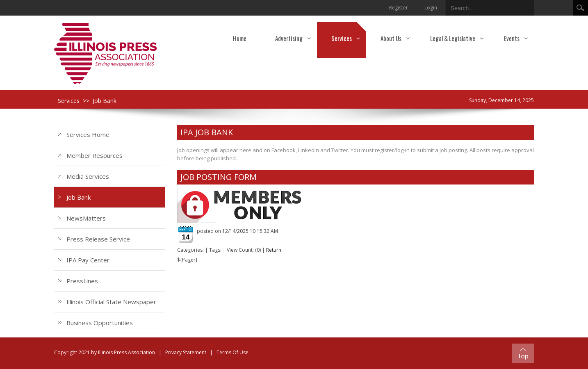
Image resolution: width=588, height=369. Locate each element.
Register (399, 8)
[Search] (483, 7)
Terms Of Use (232, 352)
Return (274, 250)
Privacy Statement (186, 352)
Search (580, 8)
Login (431, 8)
